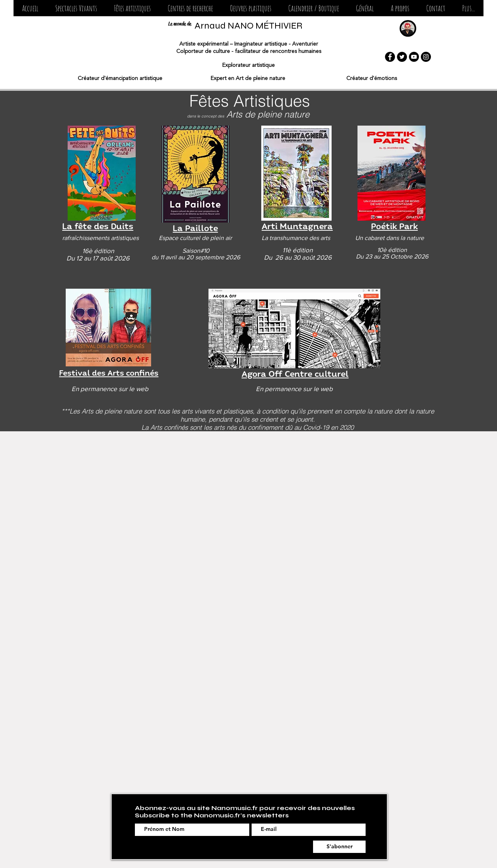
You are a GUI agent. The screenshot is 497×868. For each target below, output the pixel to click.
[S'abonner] (339, 847)
